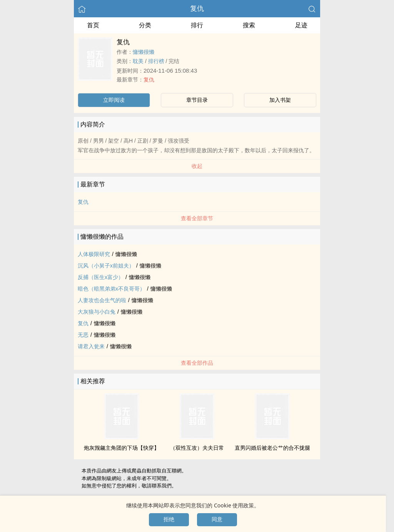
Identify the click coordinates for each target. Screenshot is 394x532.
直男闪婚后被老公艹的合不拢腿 (272, 448)
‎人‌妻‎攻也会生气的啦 (102, 300)
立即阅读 (114, 100)
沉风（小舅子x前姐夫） (106, 266)
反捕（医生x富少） (101, 277)
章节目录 (197, 100)
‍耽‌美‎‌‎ (138, 61)
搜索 (249, 25)
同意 (217, 519)
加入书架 (280, 100)
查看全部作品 (197, 363)
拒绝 (169, 519)
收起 (197, 166)
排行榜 (156, 61)
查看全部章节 (197, 218)
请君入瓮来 (91, 346)
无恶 (83, 335)
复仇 (197, 8)
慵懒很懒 (144, 52)
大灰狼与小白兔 (97, 312)
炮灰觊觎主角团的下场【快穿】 (122, 448)
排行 (197, 25)
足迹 (301, 25)
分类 (145, 25)
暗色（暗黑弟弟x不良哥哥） (111, 289)
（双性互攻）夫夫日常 (197, 448)
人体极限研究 (94, 254)
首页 (93, 25)
